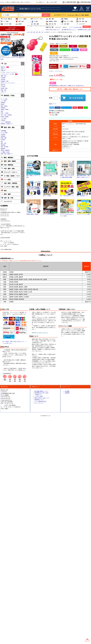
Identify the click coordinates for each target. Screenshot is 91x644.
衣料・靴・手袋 (51, 24)
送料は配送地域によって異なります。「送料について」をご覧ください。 (67, 86)
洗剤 (2, 111)
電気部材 (3, 145)
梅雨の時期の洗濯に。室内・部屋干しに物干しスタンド (84, 176)
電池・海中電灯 (5, 147)
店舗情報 (67, 393)
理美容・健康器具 (5, 150)
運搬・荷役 (4, 76)
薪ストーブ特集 (50, 195)
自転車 (19, 24)
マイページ (58, 27)
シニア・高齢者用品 (6, 122)
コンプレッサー (71, 15)
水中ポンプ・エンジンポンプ (8, 83)
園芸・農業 (50, 19)
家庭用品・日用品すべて (7, 124)
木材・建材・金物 (82, 21)
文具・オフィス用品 (67, 21)
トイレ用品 (4, 101)
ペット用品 (4, 21)
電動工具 (3, 67)
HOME (28, 32)
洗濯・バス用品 (5, 113)
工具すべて (4, 92)
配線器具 (3, 149)
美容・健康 (35, 24)
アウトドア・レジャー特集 (84, 214)
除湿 (83, 15)
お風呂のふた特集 (50, 175)
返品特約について (39, 400)
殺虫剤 (3, 104)
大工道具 (3, 87)
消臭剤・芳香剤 (5, 110)
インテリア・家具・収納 (10, 187)
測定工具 (3, 85)
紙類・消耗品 (4, 106)
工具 (4, 64)
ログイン (65, 27)
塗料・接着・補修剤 (8, 161)
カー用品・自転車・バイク (10, 176)
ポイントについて (39, 403)
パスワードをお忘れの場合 (75, 27)
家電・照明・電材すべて (7, 154)
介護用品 (3, 120)
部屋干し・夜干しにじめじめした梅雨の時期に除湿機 (67, 176)
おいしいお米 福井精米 (50, 214)
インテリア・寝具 (6, 24)
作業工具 (3, 71)
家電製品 (64, 19)
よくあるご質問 (52, 2)
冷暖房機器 (4, 131)
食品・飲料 (80, 19)
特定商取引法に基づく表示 (84, 30)
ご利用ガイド (41, 2)
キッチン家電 (4, 133)
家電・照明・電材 (8, 127)
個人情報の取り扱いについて (69, 30)
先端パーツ (4, 69)
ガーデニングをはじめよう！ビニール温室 (67, 215)
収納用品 (3, 108)
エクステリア (81, 24)
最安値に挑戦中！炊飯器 (34, 214)
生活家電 (3, 134)
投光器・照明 (4, 88)
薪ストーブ (78, 15)
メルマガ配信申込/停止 (40, 401)
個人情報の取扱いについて (41, 391)
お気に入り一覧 (50, 27)
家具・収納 (20, 21)
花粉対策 (87, 15)
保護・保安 (4, 90)
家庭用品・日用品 (51, 21)
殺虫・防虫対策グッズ (84, 195)
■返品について (53, 104)
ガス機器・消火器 (5, 152)
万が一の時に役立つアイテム (67, 195)
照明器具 (3, 136)
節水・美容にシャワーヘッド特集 (34, 176)
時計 (2, 142)
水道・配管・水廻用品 (9, 183)
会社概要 (67, 391)
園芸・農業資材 (7, 157)
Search (46, 15)
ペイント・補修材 (21, 19)
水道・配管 (65, 24)
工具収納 (3, 78)
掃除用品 (3, 103)
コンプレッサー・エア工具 (7, 74)
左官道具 (3, 80)
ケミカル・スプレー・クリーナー (9, 72)
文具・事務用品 (7, 165)
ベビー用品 (4, 119)
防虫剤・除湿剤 (5, 117)
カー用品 (34, 21)
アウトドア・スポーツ (37, 19)
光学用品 (3, 140)
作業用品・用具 (5, 81)
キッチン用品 (4, 99)
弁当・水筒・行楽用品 (6, 115)
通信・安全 (4, 143)
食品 (4, 190)
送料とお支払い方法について (53, 30)
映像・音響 (4, 138)
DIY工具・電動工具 (6, 19)
